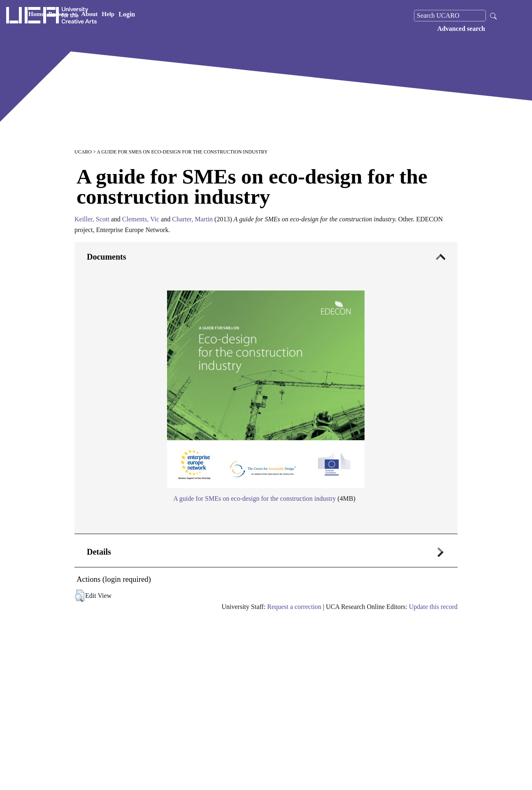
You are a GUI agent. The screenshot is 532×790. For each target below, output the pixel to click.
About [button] (168, 16)
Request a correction (294, 607)
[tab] (266, 388)
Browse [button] (141, 16)
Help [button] (187, 16)
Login (205, 15)
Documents (107, 257)
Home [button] (115, 16)
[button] (80, 596)
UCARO (83, 152)
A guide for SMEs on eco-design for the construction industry (254, 498)
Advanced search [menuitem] (461, 29)
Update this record (433, 607)
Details (99, 552)
